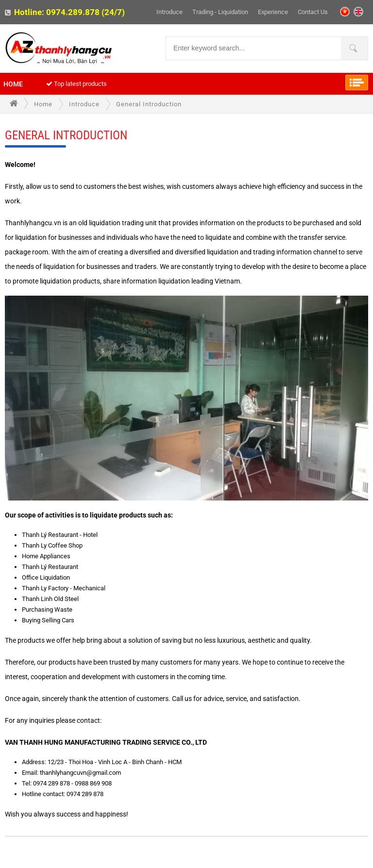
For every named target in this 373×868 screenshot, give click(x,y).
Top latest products (76, 84)
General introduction (149, 104)
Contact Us (313, 12)
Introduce (170, 12)
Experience (273, 12)
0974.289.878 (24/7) (85, 12)
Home (13, 84)
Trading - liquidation (220, 12)
